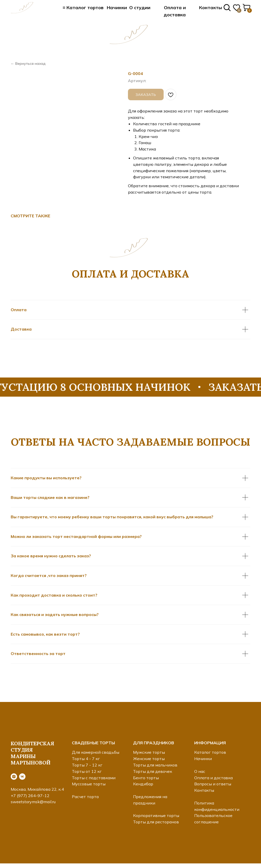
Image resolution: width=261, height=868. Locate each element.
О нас (200, 771)
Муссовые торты (89, 784)
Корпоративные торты (156, 815)
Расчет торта (85, 797)
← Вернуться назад (28, 64)
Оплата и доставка (213, 778)
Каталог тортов (210, 752)
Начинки (117, 8)
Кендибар (143, 784)
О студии (140, 8)
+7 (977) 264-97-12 (30, 796)
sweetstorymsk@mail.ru (33, 802)
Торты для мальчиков (155, 765)
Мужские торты (149, 752)
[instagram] (14, 777)
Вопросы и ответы (213, 784)
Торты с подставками (94, 778)
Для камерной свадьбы (96, 752)
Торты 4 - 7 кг (86, 759)
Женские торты (149, 759)
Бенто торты (146, 778)
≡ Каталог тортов (83, 8)
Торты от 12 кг (87, 771)
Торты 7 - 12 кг (87, 765)
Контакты (211, 8)
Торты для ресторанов (156, 822)
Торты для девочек (153, 771)
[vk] (22, 777)
